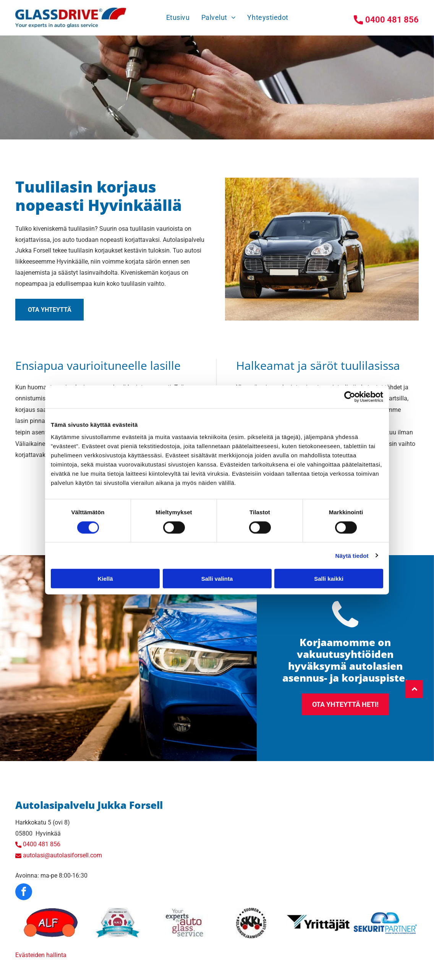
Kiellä (105, 579)
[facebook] (24, 893)
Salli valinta (217, 579)
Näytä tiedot (352, 555)
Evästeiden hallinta (41, 955)
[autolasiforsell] (51, 923)
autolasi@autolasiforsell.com (62, 855)
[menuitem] (178, 17)
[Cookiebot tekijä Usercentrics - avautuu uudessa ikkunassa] (350, 397)
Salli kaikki (329, 579)
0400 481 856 (42, 844)
